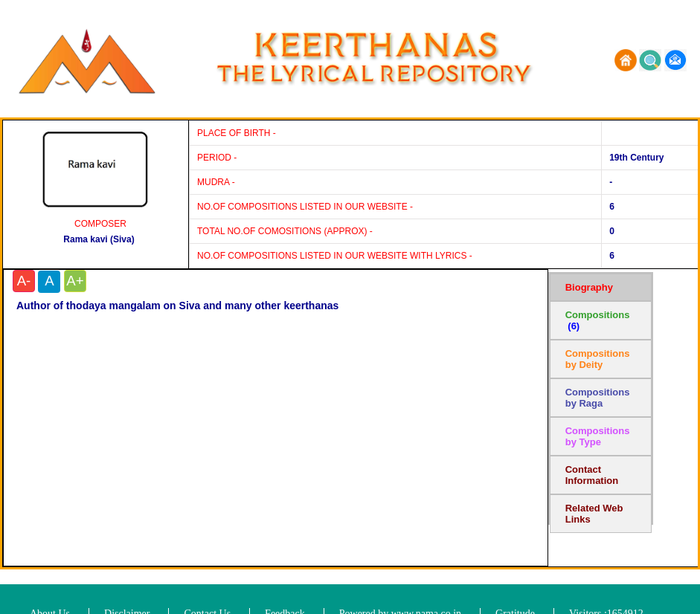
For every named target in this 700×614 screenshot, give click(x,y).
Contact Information (592, 475)
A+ (75, 281)
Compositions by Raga (598, 398)
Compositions (598, 320)
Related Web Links (594, 514)
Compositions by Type (598, 436)
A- (24, 281)
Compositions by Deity (598, 359)
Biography (589, 287)
